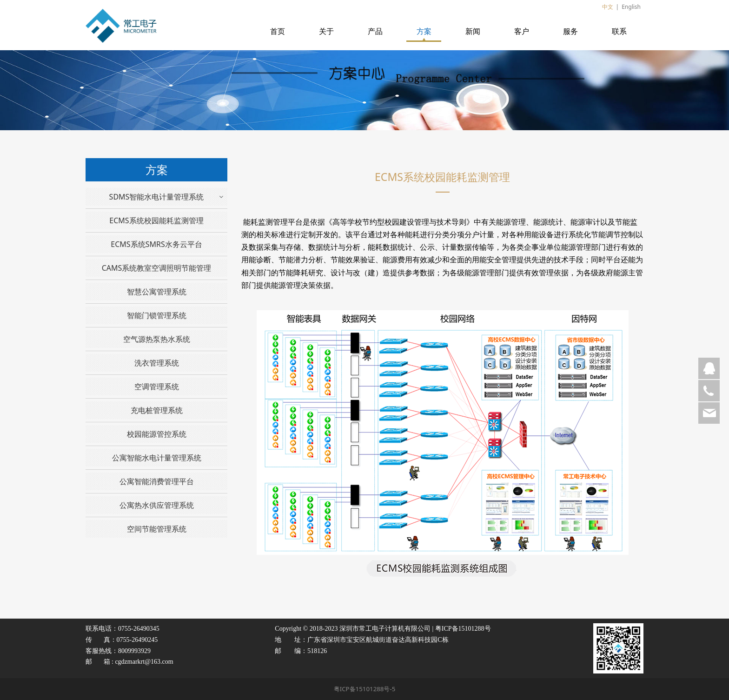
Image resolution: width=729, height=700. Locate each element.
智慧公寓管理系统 (157, 292)
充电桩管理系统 (157, 410)
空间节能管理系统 (157, 529)
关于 (326, 31)
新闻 (473, 31)
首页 (278, 31)
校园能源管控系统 (157, 434)
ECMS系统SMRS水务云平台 (156, 244)
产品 (375, 31)
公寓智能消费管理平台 (157, 481)
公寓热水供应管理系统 (157, 505)
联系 (619, 31)
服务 (570, 31)
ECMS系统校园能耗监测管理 (156, 220)
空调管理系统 (157, 387)
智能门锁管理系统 (157, 315)
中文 (608, 7)
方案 (424, 31)
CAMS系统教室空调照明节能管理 (157, 268)
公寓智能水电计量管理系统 (157, 458)
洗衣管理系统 (157, 363)
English (631, 7)
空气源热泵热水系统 (157, 339)
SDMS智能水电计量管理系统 (157, 197)
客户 (522, 31)
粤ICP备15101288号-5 (365, 689)
